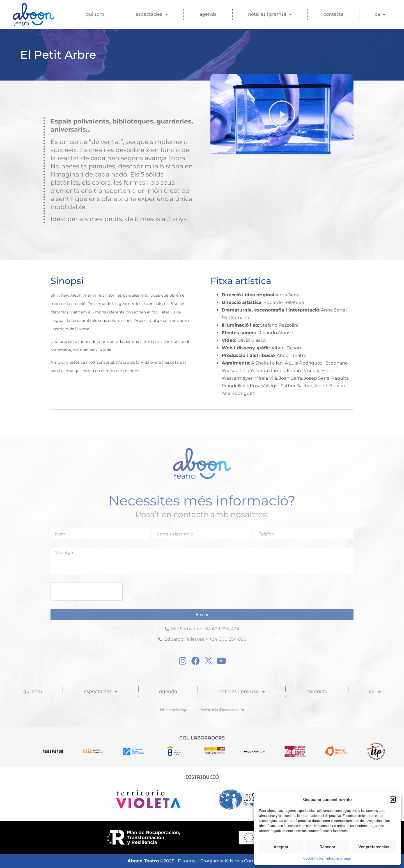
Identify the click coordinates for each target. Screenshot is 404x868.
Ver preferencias (374, 847)
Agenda (208, 14)
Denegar (327, 847)
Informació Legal (339, 858)
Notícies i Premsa (270, 14)
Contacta (333, 14)
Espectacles (152, 14)
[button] (393, 800)
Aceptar (281, 847)
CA (380, 14)
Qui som (95, 14)
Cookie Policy (313, 858)
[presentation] (86, 592)
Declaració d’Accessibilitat (222, 710)
